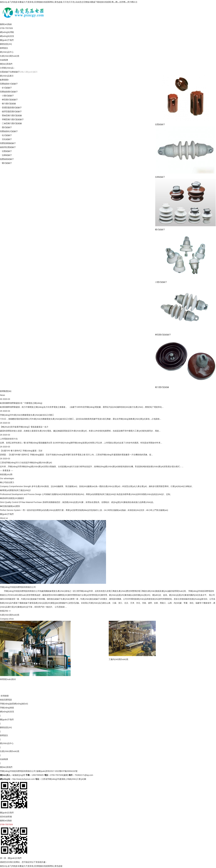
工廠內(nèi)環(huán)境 (65, 659)
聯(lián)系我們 (6, 64)
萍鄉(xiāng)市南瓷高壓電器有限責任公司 (18, 771)
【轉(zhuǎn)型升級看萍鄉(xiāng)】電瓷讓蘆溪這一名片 (24, 427)
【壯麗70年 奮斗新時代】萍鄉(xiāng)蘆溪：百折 (21, 451)
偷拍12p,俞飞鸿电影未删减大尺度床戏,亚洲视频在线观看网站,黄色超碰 (31, 866)
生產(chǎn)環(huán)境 (10, 56)
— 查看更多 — (7, 470)
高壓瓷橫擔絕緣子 (8, 143)
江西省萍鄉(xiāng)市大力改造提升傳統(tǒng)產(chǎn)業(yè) (26, 463)
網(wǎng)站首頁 (7, 36)
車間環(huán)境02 (8, 679)
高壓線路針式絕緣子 (9, 84)
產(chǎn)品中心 (7, 52)
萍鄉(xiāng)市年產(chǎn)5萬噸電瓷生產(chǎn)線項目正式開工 (27, 415)
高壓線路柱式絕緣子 (9, 131)
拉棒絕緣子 (15, 72)
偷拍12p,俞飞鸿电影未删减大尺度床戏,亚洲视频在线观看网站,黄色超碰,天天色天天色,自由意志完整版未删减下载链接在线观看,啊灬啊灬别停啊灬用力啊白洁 (69, 2)
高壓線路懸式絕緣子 (9, 92)
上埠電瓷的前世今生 (9, 439)
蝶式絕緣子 (160, 230)
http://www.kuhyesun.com (24, 779)
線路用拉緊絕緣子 (8, 147)
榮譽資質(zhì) (6, 44)
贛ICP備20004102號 (68, 771)
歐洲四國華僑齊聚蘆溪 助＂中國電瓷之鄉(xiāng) (21, 403)
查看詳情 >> (5, 611)
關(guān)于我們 (7, 40)
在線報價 (4, 60)
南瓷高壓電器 (6, 700)
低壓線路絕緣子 (7, 159)
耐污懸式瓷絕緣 (162, 387)
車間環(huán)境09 (118, 692)
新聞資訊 (4, 48)
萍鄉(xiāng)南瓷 (7, 708)
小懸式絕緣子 (161, 282)
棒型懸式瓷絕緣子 (163, 335)
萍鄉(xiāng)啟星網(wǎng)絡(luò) (14, 704)
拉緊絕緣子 (5, 72)
